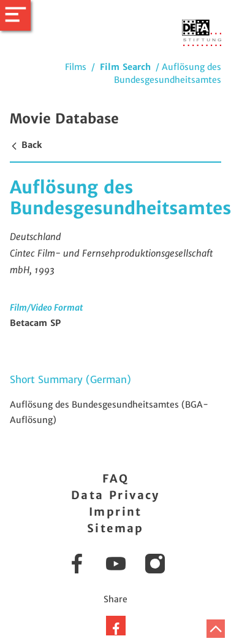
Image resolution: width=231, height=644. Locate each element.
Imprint (115, 512)
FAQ (115, 479)
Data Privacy (115, 495)
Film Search (125, 67)
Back (26, 145)
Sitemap (115, 528)
